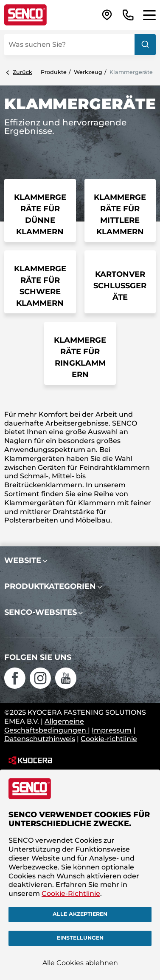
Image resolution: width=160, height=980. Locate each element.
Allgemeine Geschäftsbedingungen (46, 726)
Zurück (22, 72)
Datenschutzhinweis (40, 739)
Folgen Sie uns (38, 657)
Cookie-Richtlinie (71, 893)
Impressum (112, 730)
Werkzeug (88, 72)
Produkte (54, 72)
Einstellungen (80, 938)
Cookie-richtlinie (109, 739)
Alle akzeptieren (80, 914)
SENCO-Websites (41, 612)
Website (23, 560)
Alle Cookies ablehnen (80, 963)
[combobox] (80, 45)
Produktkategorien (50, 586)
